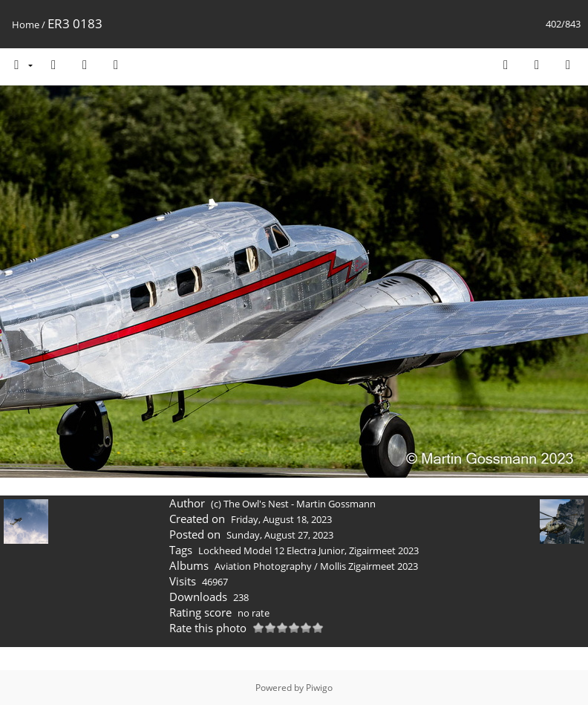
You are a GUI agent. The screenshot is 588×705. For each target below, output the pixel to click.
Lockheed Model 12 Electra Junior (271, 550)
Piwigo (319, 688)
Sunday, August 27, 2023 (280, 535)
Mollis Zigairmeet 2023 (369, 566)
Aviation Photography (263, 566)
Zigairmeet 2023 (384, 550)
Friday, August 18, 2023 (281, 519)
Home (26, 25)
